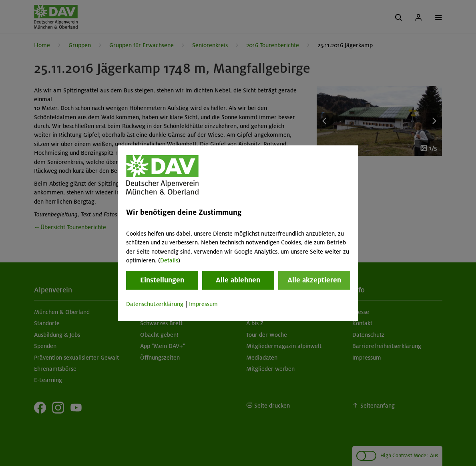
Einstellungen (162, 280)
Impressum (203, 304)
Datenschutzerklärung (155, 304)
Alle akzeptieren (314, 280)
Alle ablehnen (238, 280)
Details (169, 260)
